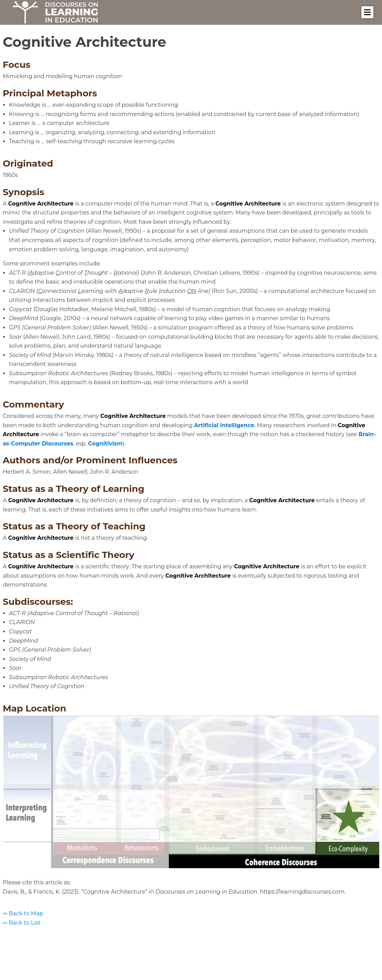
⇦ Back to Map (23, 913)
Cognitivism (105, 444)
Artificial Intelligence (224, 425)
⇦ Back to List (22, 923)
